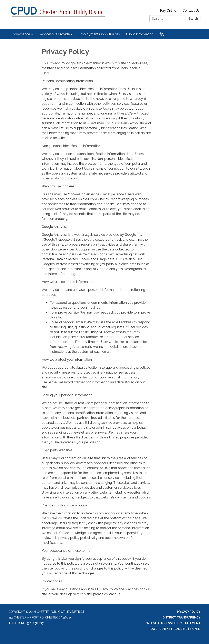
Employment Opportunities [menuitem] (99, 34)
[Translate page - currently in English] (162, 34)
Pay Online (168, 11)
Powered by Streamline (168, 629)
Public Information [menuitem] (140, 34)
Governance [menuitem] (21, 34)
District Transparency (181, 617)
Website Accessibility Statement (173, 623)
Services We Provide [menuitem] (54, 34)
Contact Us (191, 11)
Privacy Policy (189, 612)
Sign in (195, 629)
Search (193, 19)
